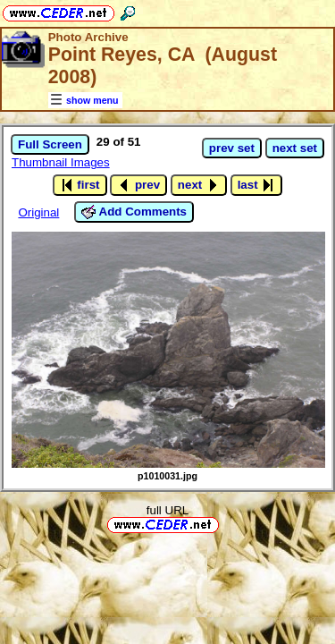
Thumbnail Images (61, 162)
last (257, 185)
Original (38, 212)
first (80, 185)
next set (295, 148)
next (199, 185)
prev (138, 185)
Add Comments (134, 212)
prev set (232, 148)
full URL (167, 510)
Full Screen (50, 144)
